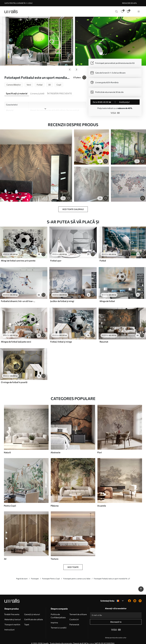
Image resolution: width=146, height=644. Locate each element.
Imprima (54, 619)
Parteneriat (74, 621)
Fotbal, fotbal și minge (61, 338)
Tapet (27, 621)
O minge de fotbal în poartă (14, 378)
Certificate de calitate (34, 615)
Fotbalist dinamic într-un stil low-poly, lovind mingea (19, 297)
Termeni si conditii (59, 624)
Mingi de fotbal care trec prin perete (18, 257)
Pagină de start (22, 575)
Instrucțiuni (9, 626)
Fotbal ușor (56, 257)
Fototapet (35, 575)
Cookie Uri (74, 615)
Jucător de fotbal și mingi (62, 297)
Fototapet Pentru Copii (51, 575)
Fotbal (103, 257)
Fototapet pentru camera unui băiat (77, 575)
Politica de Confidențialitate (58, 612)
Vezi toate (73, 563)
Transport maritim (12, 621)
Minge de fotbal (107, 297)
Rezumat (104, 338)
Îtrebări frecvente (12, 610)
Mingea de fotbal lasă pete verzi (16, 338)
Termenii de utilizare (78, 610)
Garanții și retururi (32, 610)
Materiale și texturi (13, 615)
